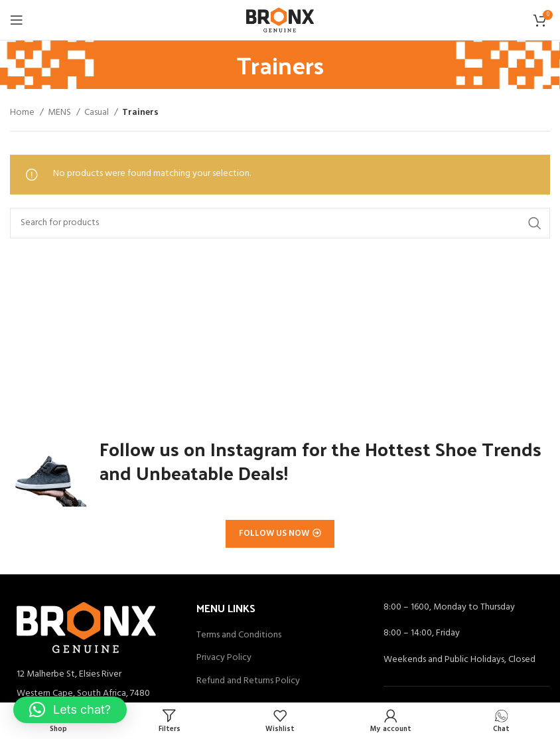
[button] (70, 710)
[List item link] (93, 694)
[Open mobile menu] (17, 20)
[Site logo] (280, 20)
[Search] (280, 223)
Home (23, 113)
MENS (60, 113)
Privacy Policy (224, 658)
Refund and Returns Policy (248, 681)
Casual (98, 113)
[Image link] (86, 627)
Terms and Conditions (239, 635)
